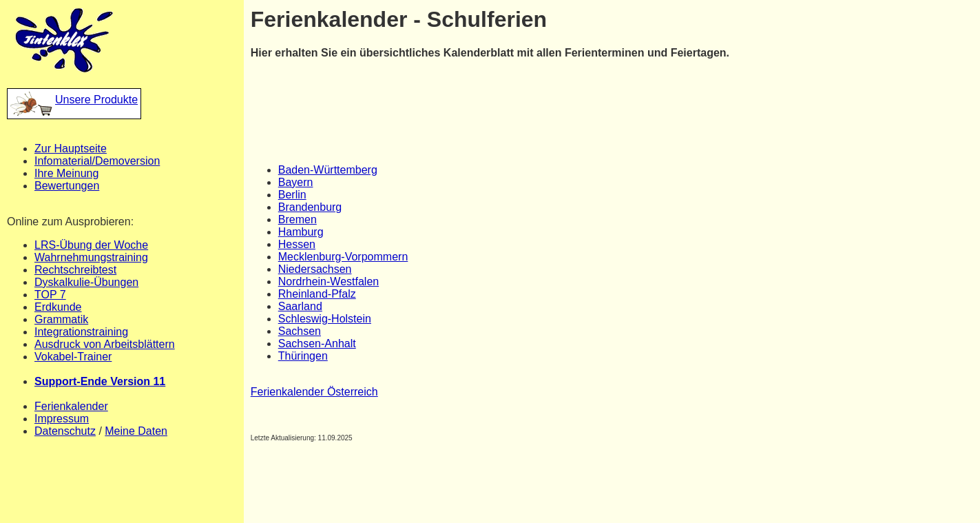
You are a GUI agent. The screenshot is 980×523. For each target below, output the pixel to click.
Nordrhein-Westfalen (329, 281)
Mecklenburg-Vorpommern (343, 257)
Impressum (62, 419)
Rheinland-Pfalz (317, 294)
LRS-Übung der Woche (91, 245)
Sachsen (300, 331)
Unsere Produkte (74, 100)
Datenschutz (65, 431)
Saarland (300, 306)
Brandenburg (310, 207)
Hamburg (301, 232)
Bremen (298, 219)
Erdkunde (58, 307)
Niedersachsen (315, 269)
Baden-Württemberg (328, 170)
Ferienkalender (71, 406)
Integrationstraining (81, 332)
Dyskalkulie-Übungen (86, 282)
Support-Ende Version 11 (100, 381)
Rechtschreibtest (75, 270)
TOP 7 (50, 295)
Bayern (296, 182)
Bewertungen (67, 186)
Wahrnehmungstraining (91, 257)
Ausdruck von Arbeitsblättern (105, 344)
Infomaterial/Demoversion (97, 161)
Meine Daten (136, 431)
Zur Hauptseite (71, 148)
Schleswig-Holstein (325, 319)
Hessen (297, 244)
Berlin (292, 195)
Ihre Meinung (66, 173)
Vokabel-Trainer (73, 357)
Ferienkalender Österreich (314, 392)
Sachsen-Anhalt (317, 343)
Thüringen (303, 356)
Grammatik (61, 319)
